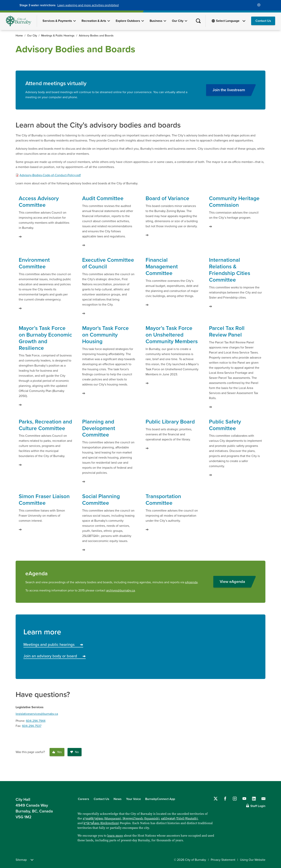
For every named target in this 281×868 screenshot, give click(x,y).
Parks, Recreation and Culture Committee (45, 425)
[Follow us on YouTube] (244, 799)
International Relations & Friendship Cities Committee (230, 270)
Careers (84, 799)
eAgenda (191, 582)
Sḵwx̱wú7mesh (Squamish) (141, 818)
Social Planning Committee (101, 500)
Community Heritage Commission (234, 202)
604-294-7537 (32, 726)
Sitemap (24, 860)
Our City (178, 21)
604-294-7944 (36, 721)
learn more (115, 836)
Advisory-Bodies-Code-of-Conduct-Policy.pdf (50, 175)
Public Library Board (170, 422)
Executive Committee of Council (108, 263)
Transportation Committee (163, 500)
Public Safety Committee (225, 425)
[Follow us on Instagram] (235, 799)
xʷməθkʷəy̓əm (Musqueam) (102, 818)
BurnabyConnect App (160, 799)
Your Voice (133, 799)
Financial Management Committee (162, 267)
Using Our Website (253, 860)
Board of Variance (167, 198)
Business (156, 21)
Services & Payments (57, 21)
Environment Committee (34, 263)
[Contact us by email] (263, 799)
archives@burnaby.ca (120, 590)
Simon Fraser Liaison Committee (44, 500)
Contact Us (263, 21)
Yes (57, 752)
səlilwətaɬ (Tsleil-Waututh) (179, 818)
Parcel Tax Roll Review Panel (227, 331)
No (75, 752)
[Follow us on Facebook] (225, 799)
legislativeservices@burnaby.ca (37, 714)
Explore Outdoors (128, 21)
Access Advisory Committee (39, 202)
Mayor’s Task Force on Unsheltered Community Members (172, 335)
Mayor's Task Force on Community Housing (105, 335)
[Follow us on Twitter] (216, 799)
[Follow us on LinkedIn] (254, 799)
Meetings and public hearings (53, 645)
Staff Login (258, 806)
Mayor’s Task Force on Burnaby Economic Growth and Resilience (45, 338)
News (118, 799)
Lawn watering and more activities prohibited (88, 5)
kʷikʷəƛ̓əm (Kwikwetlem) (101, 823)
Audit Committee (103, 198)
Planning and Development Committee (99, 428)
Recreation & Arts (94, 21)
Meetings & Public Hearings (58, 36)
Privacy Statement (223, 860)
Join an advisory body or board (55, 656)
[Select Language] (231, 21)
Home (19, 36)
